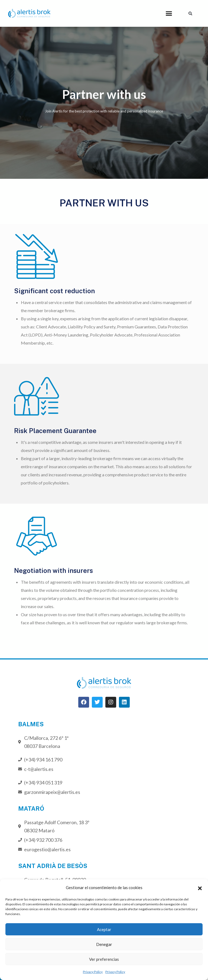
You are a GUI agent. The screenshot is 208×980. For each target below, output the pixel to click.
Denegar (104, 944)
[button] (200, 887)
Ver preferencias (104, 959)
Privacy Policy (93, 972)
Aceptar (104, 929)
